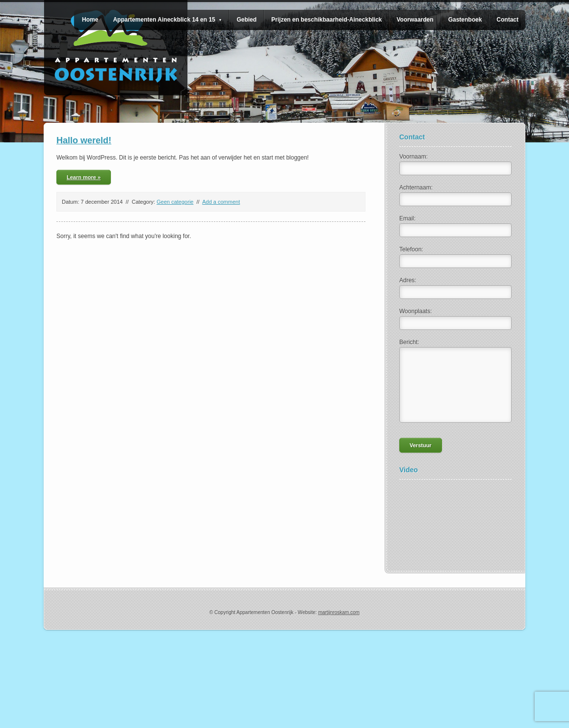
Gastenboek (465, 20)
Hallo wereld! (84, 140)
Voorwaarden (415, 20)
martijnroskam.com (339, 612)
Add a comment (221, 202)
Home (90, 20)
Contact (507, 20)
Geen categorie (175, 202)
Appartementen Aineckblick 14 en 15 (167, 20)
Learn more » (84, 177)
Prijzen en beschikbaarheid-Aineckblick (326, 20)
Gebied (246, 20)
